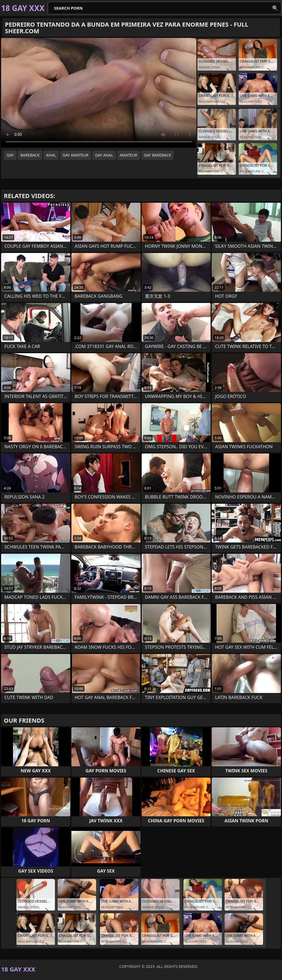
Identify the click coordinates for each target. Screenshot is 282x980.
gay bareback (158, 155)
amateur (129, 155)
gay (10, 155)
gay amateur (76, 155)
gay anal (104, 155)
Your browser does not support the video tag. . (99, 93)
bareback (30, 155)
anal (51, 155)
